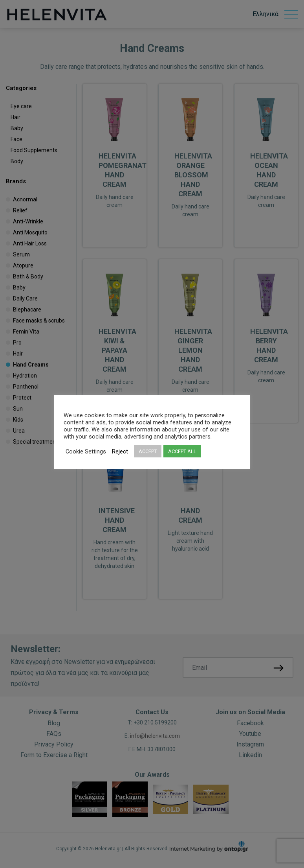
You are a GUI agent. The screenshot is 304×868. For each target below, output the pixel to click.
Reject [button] (120, 452)
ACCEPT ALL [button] (182, 451)
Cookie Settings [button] (86, 452)
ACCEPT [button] (148, 451)
